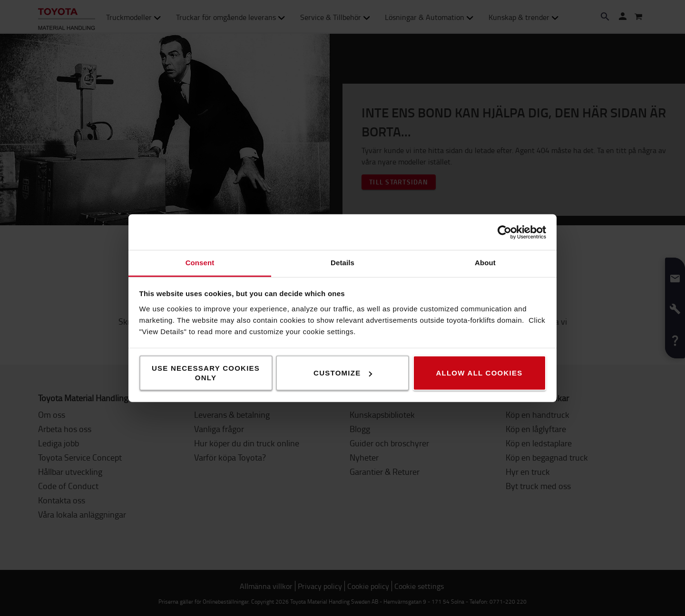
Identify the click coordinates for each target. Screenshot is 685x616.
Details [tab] (342, 263)
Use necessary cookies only (206, 373)
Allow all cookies (479, 373)
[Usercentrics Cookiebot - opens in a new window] (504, 232)
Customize (343, 373)
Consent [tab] (200, 263)
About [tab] (485, 263)
